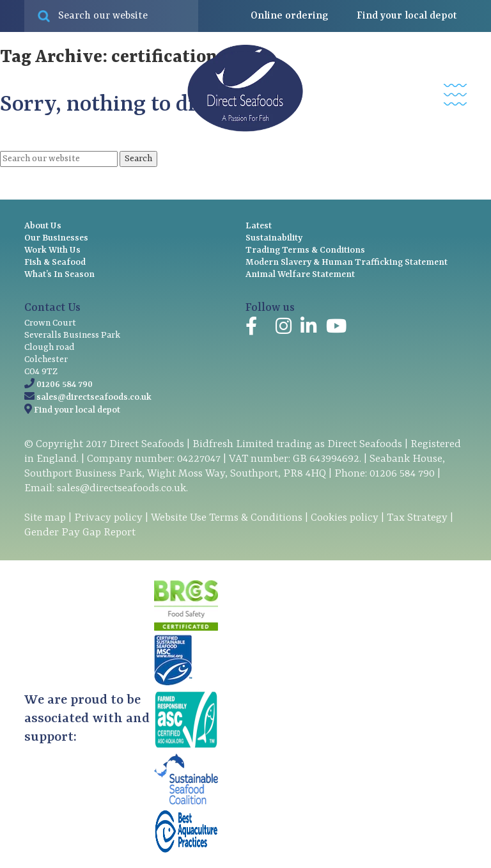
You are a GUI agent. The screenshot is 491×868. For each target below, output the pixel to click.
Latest (259, 226)
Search (138, 159)
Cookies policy (345, 518)
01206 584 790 (65, 384)
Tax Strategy (417, 518)
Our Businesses (56, 238)
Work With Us (52, 250)
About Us (43, 226)
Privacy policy (108, 518)
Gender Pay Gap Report (80, 533)
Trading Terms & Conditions (305, 250)
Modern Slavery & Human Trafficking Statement (347, 262)
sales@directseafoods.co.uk (94, 397)
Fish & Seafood (55, 262)
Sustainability (274, 238)
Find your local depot (77, 410)
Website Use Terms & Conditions (227, 518)
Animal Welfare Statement (300, 274)
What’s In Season (59, 274)
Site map (45, 518)
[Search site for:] (111, 16)
